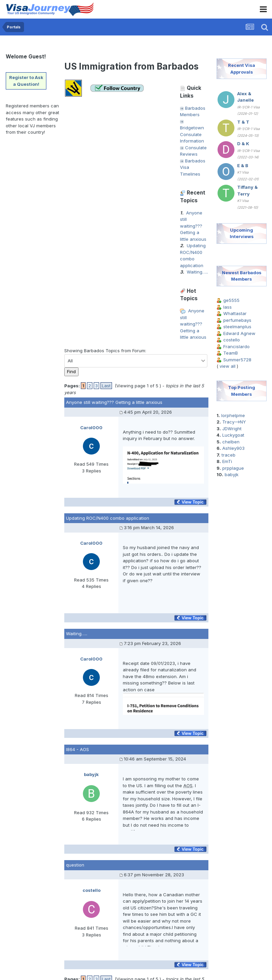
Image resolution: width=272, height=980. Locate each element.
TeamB (231, 353)
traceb (229, 455)
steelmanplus (237, 327)
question (75, 865)
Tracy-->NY (234, 422)
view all (228, 366)
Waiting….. (197, 272)
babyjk (232, 474)
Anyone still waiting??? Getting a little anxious (193, 226)
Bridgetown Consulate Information (192, 134)
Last (106, 386)
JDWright (232, 429)
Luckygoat (233, 435)
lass (228, 307)
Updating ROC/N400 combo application (108, 518)
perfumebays (237, 320)
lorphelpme (233, 415)
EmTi (227, 461)
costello (232, 340)
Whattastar (235, 313)
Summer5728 (237, 360)
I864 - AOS (77, 749)
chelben (231, 442)
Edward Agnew (239, 333)
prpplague (233, 468)
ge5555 (231, 300)
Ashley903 (233, 448)
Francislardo (236, 346)
